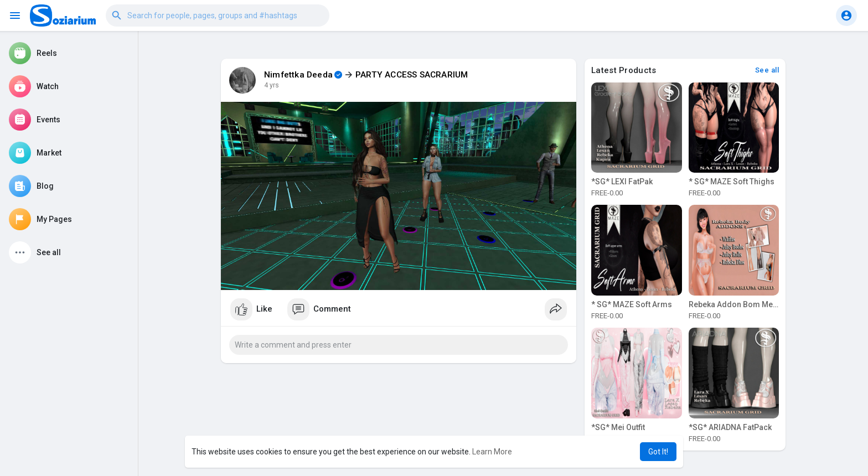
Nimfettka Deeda (298, 75)
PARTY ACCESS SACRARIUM (412, 75)
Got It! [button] (658, 452)
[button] (218, 15)
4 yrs (272, 85)
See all (767, 70)
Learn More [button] (492, 452)
